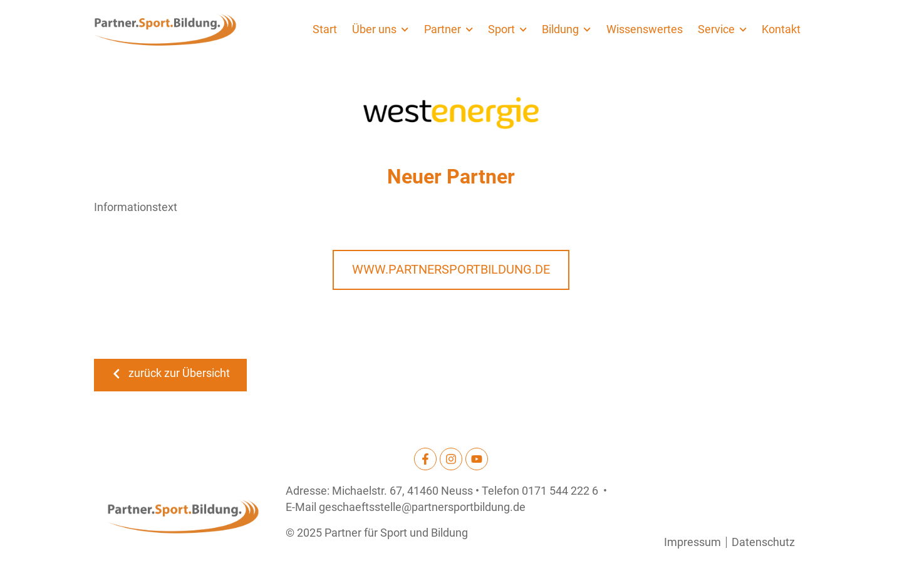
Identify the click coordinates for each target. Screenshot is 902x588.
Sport (507, 29)
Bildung (566, 29)
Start (325, 29)
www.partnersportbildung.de (451, 270)
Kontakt (781, 29)
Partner (448, 29)
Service (722, 29)
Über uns (380, 29)
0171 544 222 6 (560, 491)
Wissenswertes (645, 29)
